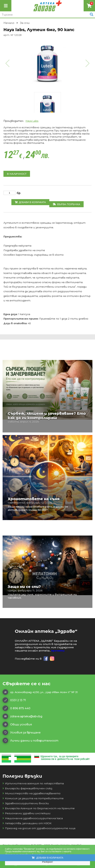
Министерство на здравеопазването (32, 793)
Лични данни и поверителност (31, 741)
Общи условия (17, 724)
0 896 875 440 (16, 708)
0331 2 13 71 (14, 700)
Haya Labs (32, 121)
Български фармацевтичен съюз (27, 788)
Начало (9, 23)
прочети (58, 651)
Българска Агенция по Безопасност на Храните (39, 808)
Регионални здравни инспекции (27, 813)
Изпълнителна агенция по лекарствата (33, 783)
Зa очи (25, 23)
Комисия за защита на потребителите (33, 798)
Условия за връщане (22, 732)
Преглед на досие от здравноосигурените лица (39, 828)
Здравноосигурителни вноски (26, 803)
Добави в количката (30, 202)
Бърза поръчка (66, 204)
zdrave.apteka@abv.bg (22, 716)
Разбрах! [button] (47, 862)
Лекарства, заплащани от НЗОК (27, 823)
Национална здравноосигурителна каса (33, 818)
